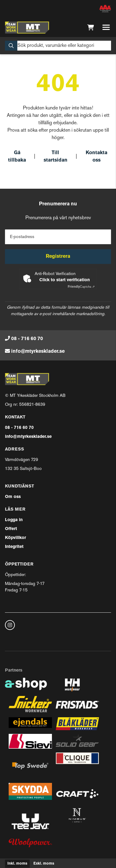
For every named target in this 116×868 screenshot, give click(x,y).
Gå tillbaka (17, 157)
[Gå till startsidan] (27, 27)
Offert (11, 529)
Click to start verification (64, 280)
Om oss (13, 497)
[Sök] (58, 46)
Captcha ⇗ (81, 287)
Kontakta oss (97, 157)
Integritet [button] (14, 547)
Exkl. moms (44, 864)
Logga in (14, 520)
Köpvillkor (15, 538)
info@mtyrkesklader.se (38, 352)
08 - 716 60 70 (27, 339)
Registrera (58, 257)
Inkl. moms (17, 864)
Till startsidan (56, 157)
